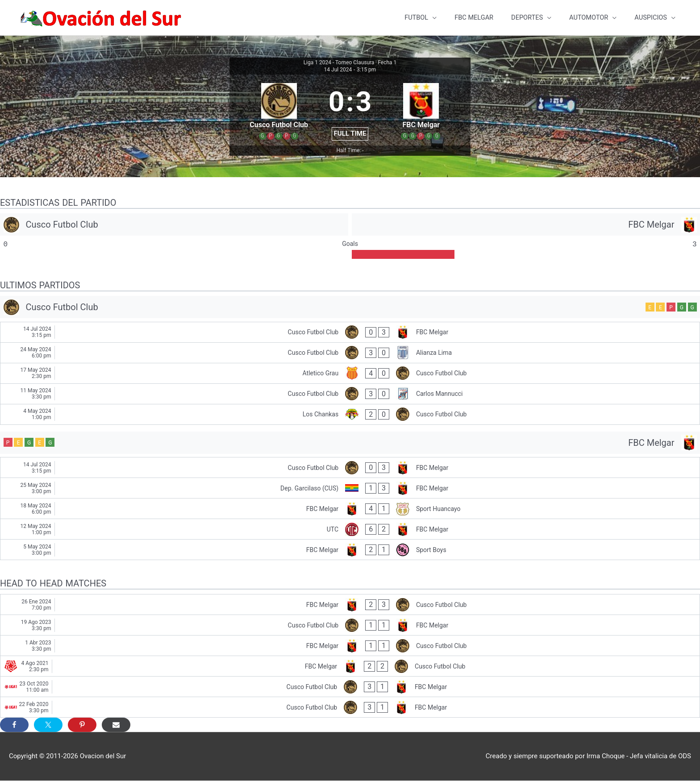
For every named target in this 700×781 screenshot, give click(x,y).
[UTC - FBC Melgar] (350, 530)
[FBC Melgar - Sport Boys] (350, 550)
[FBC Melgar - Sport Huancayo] (350, 509)
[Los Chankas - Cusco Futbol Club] (350, 415)
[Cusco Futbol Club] (174, 225)
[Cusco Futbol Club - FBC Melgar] (350, 333)
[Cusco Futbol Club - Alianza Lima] (350, 353)
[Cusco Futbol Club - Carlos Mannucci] (350, 394)
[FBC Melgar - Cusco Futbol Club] (350, 605)
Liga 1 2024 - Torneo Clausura (339, 63)
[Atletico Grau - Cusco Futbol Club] (350, 374)
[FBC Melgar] (526, 225)
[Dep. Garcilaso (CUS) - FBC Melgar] (350, 488)
